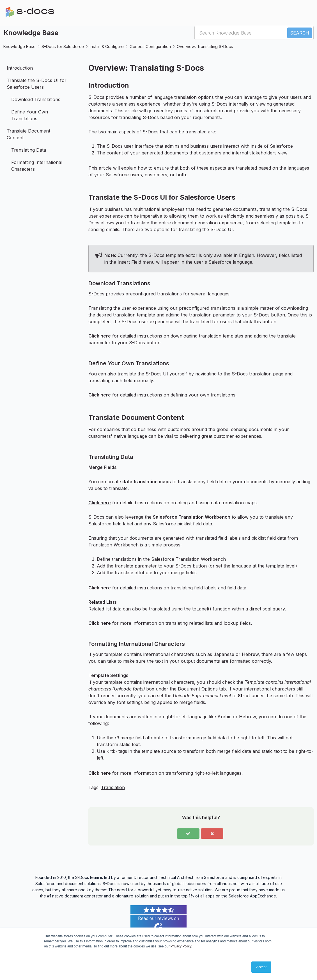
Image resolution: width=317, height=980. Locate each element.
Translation (113, 787)
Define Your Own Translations (30, 115)
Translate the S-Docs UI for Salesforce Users (37, 84)
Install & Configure (107, 46)
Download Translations (36, 99)
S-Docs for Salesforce (63, 46)
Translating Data (29, 150)
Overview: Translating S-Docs (205, 46)
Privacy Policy (181, 946)
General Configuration (150, 46)
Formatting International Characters (37, 166)
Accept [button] (261, 967)
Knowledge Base (19, 46)
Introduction (20, 68)
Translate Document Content (28, 134)
